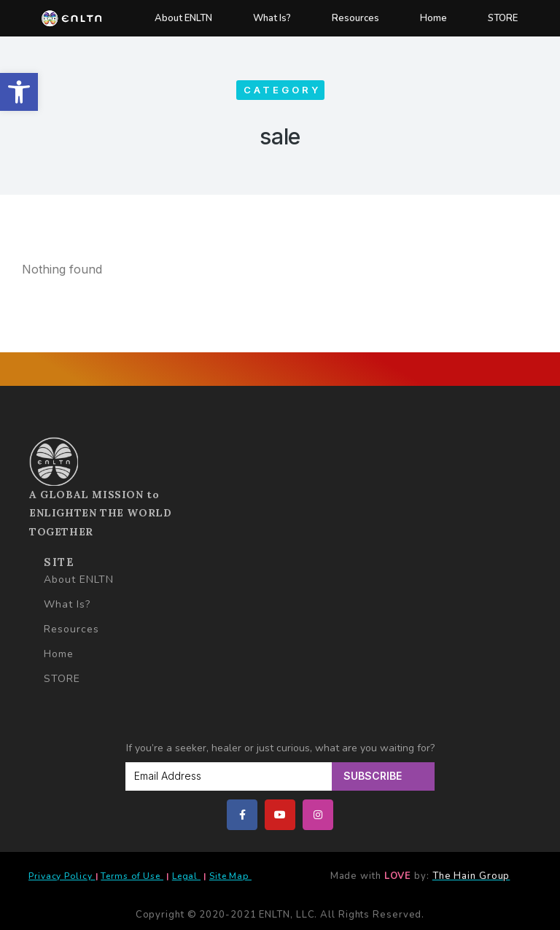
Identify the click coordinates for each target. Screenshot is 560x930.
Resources (355, 18)
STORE (503, 18)
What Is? (272, 18)
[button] (19, 92)
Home (433, 18)
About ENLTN (183, 18)
